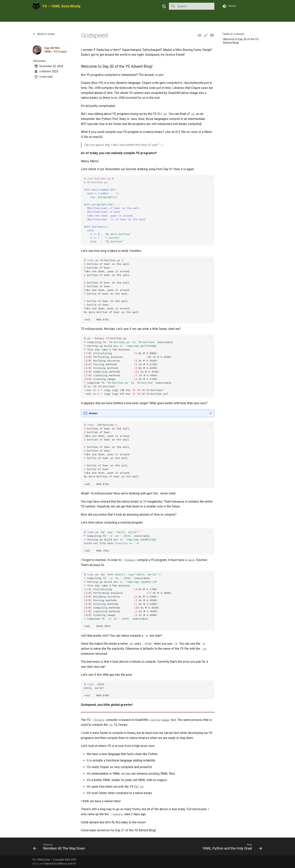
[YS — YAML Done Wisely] (36, 6)
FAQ (123, 17)
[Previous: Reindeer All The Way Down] (60, 848)
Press (89, 17)
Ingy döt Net (52, 48)
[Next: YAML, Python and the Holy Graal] (231, 848)
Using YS (38, 17)
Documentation (59, 17)
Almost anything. (148, 413)
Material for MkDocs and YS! (60, 864)
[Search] (192, 6)
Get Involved (107, 17)
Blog (77, 17)
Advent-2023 (50, 71)
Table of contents (233, 34)
